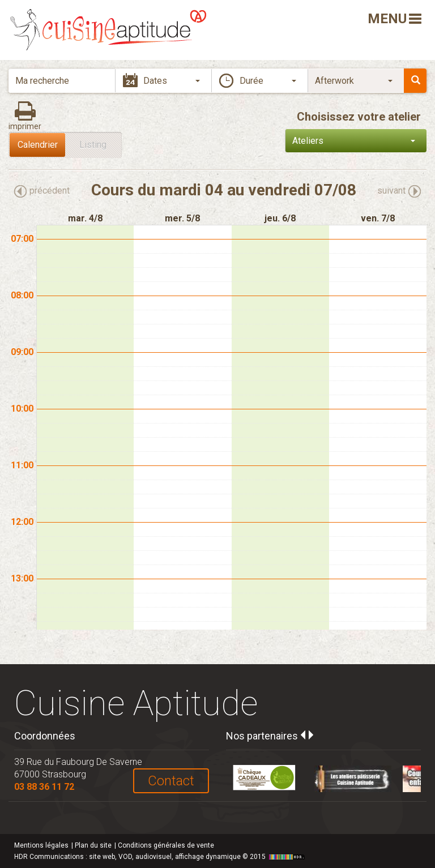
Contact (171, 781)
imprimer (25, 126)
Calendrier (38, 145)
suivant (391, 191)
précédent (50, 191)
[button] (259, 81)
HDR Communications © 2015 (161, 857)
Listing (93, 145)
